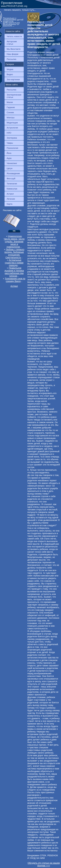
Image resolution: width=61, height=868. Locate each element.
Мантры (11, 117)
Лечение (11, 199)
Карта (9, 204)
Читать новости (14, 36)
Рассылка (11, 59)
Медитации (12, 123)
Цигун (10, 168)
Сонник (10, 112)
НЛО (9, 133)
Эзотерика (12, 138)
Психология (12, 148)
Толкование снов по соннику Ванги (15, 280)
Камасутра (12, 189)
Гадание (11, 107)
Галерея (10, 64)
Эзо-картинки (13, 79)
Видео (10, 74)
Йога (9, 153)
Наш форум (12, 54)
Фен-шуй (11, 178)
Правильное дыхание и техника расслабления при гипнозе (14, 272)
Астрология (12, 128)
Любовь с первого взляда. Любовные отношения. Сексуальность (14, 253)
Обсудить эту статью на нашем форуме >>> (44, 864)
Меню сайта (12, 85)
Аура (9, 158)
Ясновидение (13, 173)
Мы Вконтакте (14, 49)
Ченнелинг (12, 163)
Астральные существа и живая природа (14, 263)
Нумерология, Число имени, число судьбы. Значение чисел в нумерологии (14, 242)
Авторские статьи (12, 43)
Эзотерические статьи (14, 96)
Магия (10, 102)
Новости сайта (13, 31)
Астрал (10, 194)
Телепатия (12, 184)
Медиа (10, 69)
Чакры (10, 143)
